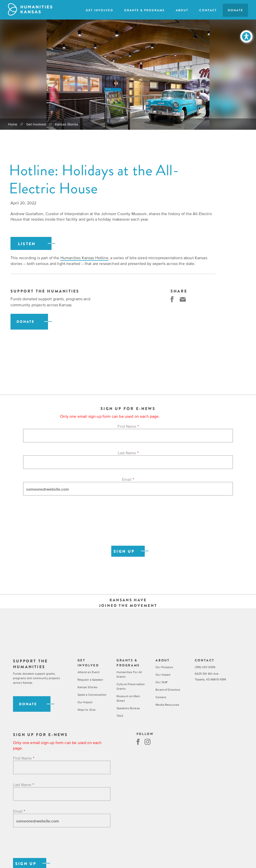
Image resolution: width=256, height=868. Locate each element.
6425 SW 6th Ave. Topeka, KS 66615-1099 (210, 677)
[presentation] (61, 526)
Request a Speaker (90, 680)
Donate (235, 10)
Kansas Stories (67, 124)
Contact (208, 10)
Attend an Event (89, 672)
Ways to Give (86, 710)
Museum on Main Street (128, 698)
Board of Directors (168, 690)
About (182, 10)
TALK (120, 716)
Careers (161, 697)
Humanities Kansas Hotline (84, 258)
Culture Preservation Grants (131, 686)
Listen (27, 244)
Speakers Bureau (128, 708)
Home (13, 124)
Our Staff (161, 682)
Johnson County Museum (124, 214)
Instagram (147, 742)
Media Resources (167, 705)
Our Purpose (164, 667)
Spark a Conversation (92, 695)
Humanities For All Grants (129, 674)
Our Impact (85, 702)
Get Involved (99, 10)
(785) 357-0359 (205, 667)
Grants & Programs (145, 10)
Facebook (138, 742)
